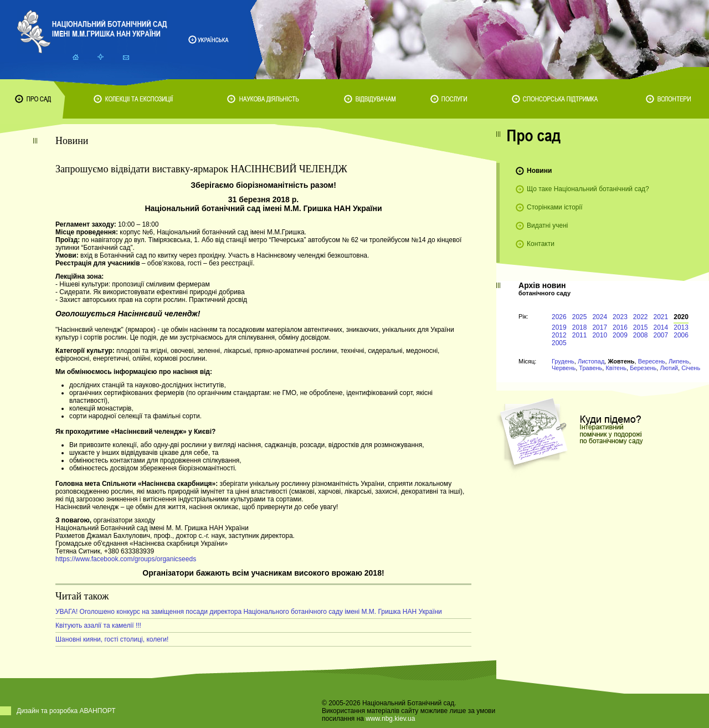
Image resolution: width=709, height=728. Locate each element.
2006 (681, 335)
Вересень (652, 361)
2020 (681, 317)
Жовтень (621, 361)
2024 (600, 317)
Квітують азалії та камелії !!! (98, 626)
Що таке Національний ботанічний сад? (588, 189)
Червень (564, 368)
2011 (580, 335)
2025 (580, 317)
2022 (641, 317)
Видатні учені (547, 225)
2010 (600, 335)
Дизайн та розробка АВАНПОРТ (66, 711)
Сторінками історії (555, 207)
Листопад (591, 361)
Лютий (669, 368)
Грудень (563, 361)
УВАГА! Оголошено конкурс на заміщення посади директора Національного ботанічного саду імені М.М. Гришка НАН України (249, 612)
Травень (590, 368)
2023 (620, 317)
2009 (620, 335)
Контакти (541, 244)
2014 (661, 327)
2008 (641, 335)
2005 (559, 343)
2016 (620, 327)
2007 (661, 335)
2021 (661, 317)
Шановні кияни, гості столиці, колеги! (112, 639)
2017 (600, 327)
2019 (559, 327)
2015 (641, 327)
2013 (681, 327)
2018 (580, 327)
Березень (643, 368)
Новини (539, 171)
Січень (691, 368)
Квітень (616, 368)
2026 (559, 317)
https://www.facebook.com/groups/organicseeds (126, 559)
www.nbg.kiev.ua (390, 719)
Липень (679, 361)
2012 (559, 335)
